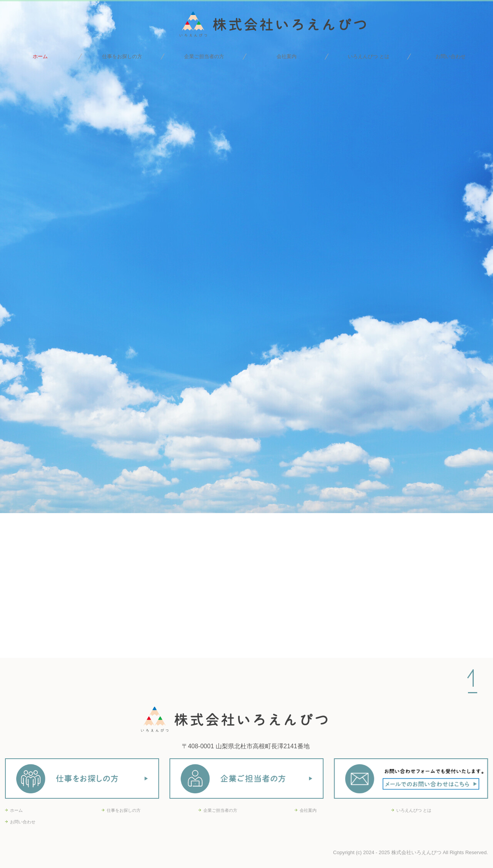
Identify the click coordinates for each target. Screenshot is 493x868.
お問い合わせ (451, 56)
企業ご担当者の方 (204, 56)
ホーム (40, 56)
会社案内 (287, 56)
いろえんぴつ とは (369, 56)
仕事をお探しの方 (122, 56)
